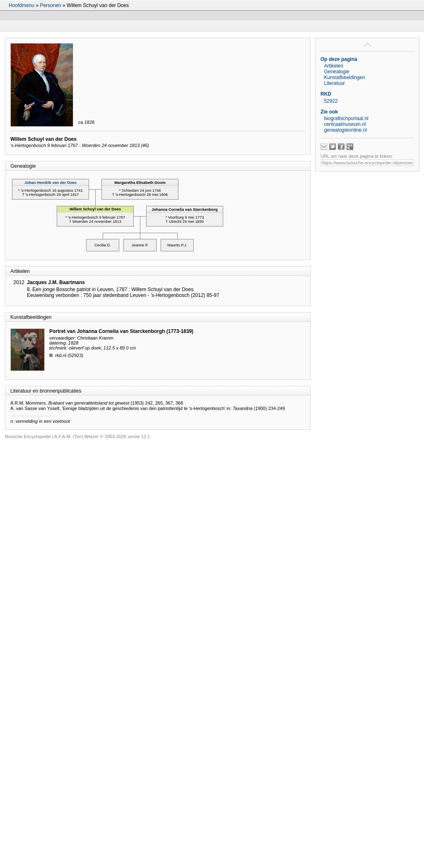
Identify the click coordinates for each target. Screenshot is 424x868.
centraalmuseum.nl (345, 124)
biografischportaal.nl (346, 118)
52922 (331, 101)
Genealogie (336, 72)
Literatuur (334, 83)
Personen (50, 5)
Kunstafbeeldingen (344, 77)
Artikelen (334, 66)
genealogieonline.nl (345, 130)
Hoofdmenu (22, 5)
